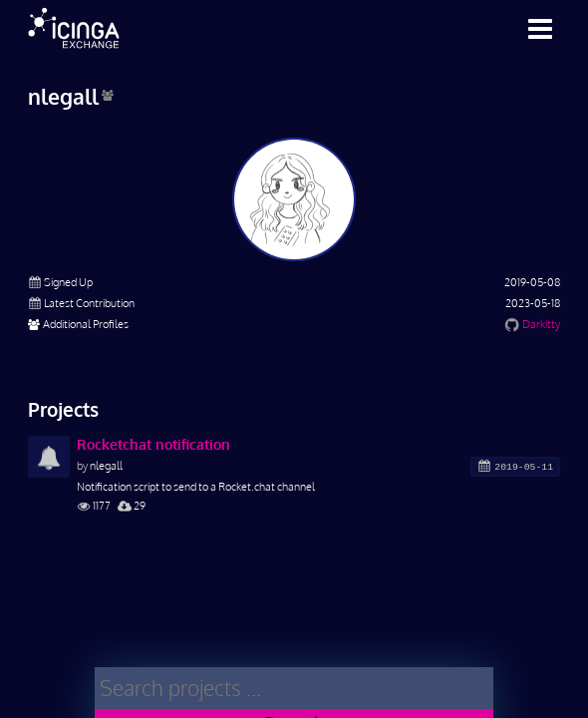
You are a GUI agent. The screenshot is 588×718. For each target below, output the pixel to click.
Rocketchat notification (153, 444)
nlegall (106, 465)
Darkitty (541, 324)
